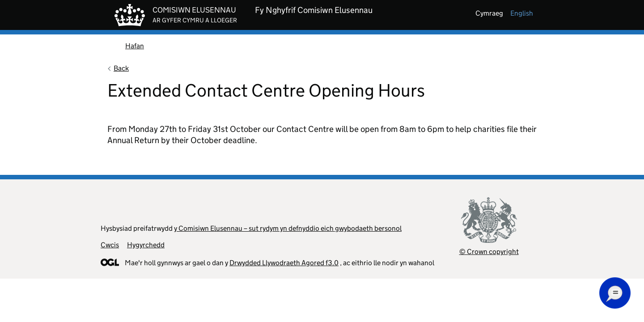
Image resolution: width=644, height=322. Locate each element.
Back (121, 68)
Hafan (135, 46)
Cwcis (110, 245)
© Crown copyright (489, 252)
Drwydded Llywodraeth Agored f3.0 (284, 263)
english (522, 13)
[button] (615, 293)
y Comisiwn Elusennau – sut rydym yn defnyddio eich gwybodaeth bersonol (288, 228)
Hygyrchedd (146, 245)
